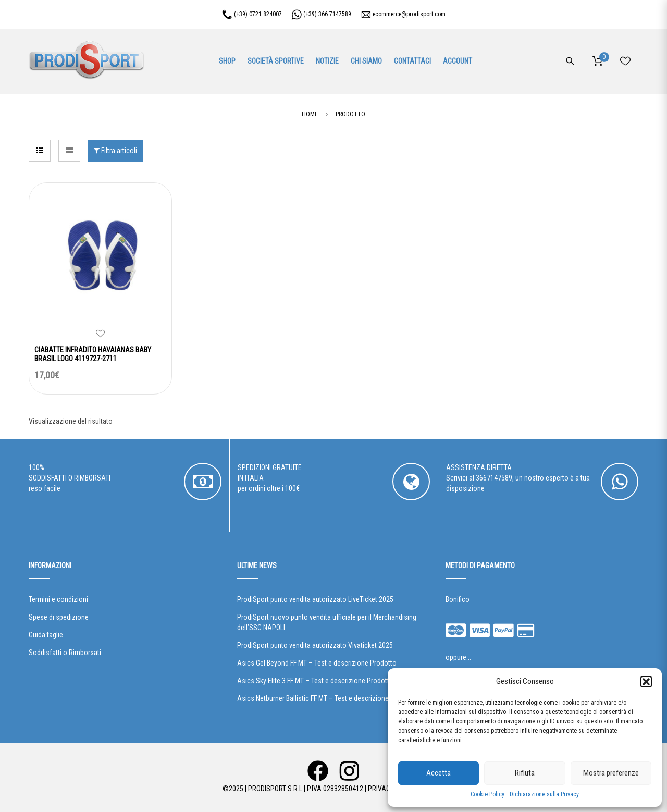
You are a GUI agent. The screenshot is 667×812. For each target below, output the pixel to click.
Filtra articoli (115, 151)
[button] (646, 682)
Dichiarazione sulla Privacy (544, 794)
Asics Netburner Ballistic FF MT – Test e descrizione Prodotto (327, 698)
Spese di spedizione (59, 617)
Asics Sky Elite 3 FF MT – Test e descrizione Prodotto (315, 681)
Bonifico (458, 599)
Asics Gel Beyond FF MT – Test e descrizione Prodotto (317, 663)
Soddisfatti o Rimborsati (65, 653)
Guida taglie (46, 635)
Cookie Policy (487, 794)
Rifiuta (525, 773)
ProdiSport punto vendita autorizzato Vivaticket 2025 (315, 645)
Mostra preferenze (611, 773)
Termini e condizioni (58, 599)
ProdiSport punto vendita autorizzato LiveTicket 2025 (315, 599)
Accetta (439, 773)
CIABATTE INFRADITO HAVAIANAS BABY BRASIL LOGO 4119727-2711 (93, 354)
